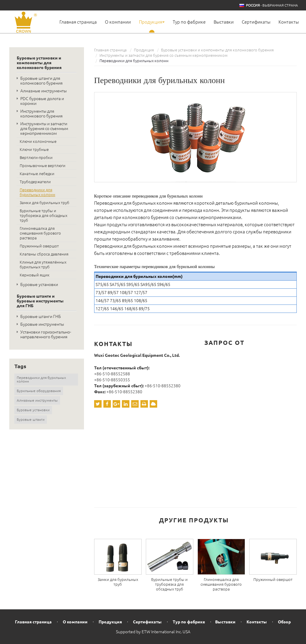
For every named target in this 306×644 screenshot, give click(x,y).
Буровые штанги (31, 419)
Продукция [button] (152, 22)
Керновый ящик (35, 275)
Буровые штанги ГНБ (41, 316)
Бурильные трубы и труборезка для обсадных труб (169, 584)
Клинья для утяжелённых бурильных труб (43, 264)
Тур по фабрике (189, 22)
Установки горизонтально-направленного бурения (46, 334)
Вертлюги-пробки (36, 157)
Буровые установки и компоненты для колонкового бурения (217, 50)
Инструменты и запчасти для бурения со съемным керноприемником (163, 55)
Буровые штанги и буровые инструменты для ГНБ (40, 301)
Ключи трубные (34, 149)
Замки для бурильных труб (118, 582)
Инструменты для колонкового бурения (41, 114)
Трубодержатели (35, 182)
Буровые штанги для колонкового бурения (41, 81)
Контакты (289, 22)
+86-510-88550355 (112, 380)
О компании (118, 22)
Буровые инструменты (42, 324)
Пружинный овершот (273, 579)
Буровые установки (39, 284)
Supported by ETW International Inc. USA (153, 632)
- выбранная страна (272, 5)
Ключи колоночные (38, 141)
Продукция (144, 50)
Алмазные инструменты (43, 91)
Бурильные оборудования (39, 391)
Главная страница (78, 22)
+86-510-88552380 (163, 386)
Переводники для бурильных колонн (38, 192)
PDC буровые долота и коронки (42, 101)
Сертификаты (256, 22)
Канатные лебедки (37, 174)
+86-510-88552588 (112, 374)
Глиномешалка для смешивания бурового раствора (221, 584)
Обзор (284, 622)
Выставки (224, 22)
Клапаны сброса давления (44, 254)
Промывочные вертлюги (43, 166)
